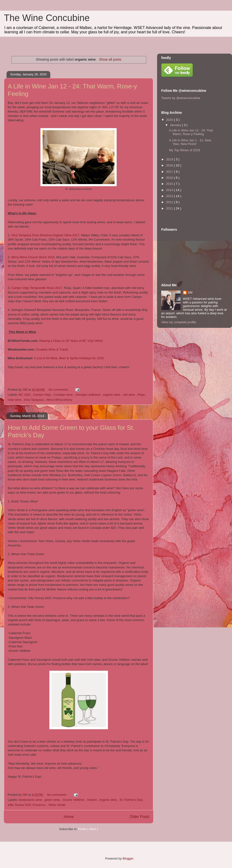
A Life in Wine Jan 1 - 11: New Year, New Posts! (190, 142)
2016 (170, 178)
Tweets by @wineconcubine (181, 98)
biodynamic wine (31, 800)
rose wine (15, 400)
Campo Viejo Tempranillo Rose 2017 (37, 288)
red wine (129, 395)
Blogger (128, 858)
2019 (170, 159)
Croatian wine (64, 395)
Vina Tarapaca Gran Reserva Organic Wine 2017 (45, 235)
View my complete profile (179, 322)
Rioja (141, 395)
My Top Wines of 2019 (184, 150)
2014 (170, 190)
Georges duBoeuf (88, 395)
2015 (170, 184)
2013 (170, 196)
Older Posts (140, 817)
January (176, 125)
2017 (170, 172)
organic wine (112, 395)
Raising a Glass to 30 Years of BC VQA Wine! (71, 341)
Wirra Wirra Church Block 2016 (33, 257)
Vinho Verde (57, 805)
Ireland (92, 800)
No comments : (60, 390)
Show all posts (110, 59)
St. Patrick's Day (132, 800)
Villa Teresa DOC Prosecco (27, 805)
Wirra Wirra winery (59, 400)
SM (190, 292)
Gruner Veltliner (74, 800)
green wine (53, 800)
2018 (170, 165)
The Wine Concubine (47, 18)
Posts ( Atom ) (88, 829)
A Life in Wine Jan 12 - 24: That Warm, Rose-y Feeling (191, 132)
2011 (170, 208)
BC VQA (25, 395)
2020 (170, 120)
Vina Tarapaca (34, 400)
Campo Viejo (43, 395)
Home (69, 817)
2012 (170, 202)
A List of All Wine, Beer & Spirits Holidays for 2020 (69, 358)
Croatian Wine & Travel (52, 349)
